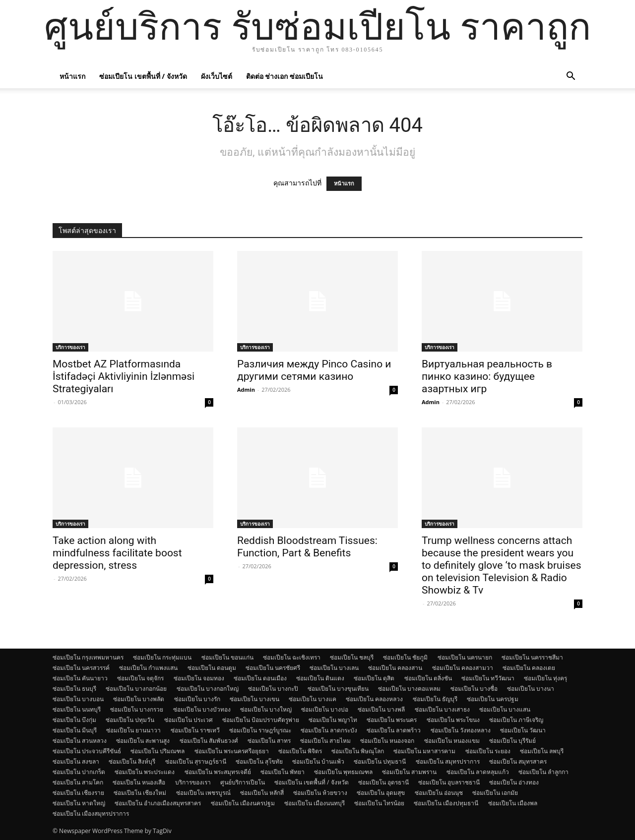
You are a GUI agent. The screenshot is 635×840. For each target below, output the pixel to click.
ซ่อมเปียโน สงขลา (76, 761)
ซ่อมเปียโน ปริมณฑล (158, 751)
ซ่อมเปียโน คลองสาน (395, 668)
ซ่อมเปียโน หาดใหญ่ (79, 803)
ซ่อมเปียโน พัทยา (283, 772)
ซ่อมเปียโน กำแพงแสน (148, 668)
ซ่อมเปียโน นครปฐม (493, 699)
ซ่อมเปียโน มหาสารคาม (424, 751)
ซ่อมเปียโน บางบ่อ (325, 709)
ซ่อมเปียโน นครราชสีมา (532, 657)
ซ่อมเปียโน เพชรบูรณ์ (203, 793)
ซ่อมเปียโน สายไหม (325, 741)
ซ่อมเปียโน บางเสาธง (442, 709)
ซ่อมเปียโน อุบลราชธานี (449, 782)
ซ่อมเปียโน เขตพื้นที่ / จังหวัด (143, 76)
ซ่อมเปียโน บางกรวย (137, 709)
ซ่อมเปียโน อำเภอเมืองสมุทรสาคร (158, 803)
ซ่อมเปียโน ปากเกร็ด (79, 772)
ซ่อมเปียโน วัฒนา (523, 730)
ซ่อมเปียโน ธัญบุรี (435, 699)
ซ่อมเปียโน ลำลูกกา (543, 772)
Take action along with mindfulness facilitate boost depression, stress (117, 553)
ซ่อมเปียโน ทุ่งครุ (545, 678)
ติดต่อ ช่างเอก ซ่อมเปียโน (285, 76)
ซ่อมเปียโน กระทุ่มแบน (162, 657)
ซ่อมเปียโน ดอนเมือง (260, 678)
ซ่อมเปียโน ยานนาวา (133, 730)
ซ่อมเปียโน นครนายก (465, 657)
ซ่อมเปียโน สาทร (269, 741)
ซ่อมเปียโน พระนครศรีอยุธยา (232, 751)
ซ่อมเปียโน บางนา (531, 689)
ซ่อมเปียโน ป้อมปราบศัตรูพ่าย (261, 720)
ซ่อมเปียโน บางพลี (381, 709)
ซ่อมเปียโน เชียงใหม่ (140, 793)
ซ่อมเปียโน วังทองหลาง (461, 730)
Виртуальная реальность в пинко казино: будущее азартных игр (487, 376)
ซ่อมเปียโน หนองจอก (387, 741)
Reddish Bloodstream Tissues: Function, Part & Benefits (307, 547)
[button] (571, 77)
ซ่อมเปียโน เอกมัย (495, 793)
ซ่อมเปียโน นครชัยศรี (273, 668)
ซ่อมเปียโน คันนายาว (80, 678)
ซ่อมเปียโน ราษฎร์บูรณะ (260, 730)
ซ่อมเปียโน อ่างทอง (514, 782)
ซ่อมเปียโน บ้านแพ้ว (318, 761)
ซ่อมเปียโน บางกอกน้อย (136, 689)
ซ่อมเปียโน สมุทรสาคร (518, 761)
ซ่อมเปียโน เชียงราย (78, 793)
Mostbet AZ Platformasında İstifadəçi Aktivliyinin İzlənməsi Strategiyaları (124, 376)
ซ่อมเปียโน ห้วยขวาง (320, 793)
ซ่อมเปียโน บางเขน (254, 699)
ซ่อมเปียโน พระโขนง (453, 720)
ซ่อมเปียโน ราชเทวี (195, 730)
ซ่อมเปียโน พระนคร (392, 720)
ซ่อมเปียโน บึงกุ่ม (74, 720)
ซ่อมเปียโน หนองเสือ (139, 782)
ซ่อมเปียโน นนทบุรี (77, 709)
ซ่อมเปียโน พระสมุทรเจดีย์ (218, 772)
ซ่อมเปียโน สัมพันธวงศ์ (209, 741)
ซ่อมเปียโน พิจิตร (300, 751)
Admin (246, 390)
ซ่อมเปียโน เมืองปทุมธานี (446, 803)
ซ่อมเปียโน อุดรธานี (383, 782)
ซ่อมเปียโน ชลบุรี (352, 657)
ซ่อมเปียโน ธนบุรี (74, 689)
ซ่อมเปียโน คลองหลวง (374, 699)
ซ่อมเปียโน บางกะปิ (273, 689)
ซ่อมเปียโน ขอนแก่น (227, 657)
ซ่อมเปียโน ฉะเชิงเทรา (292, 657)
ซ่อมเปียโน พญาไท (333, 720)
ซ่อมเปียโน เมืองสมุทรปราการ (91, 813)
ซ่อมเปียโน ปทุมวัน (130, 720)
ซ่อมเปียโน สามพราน (409, 772)
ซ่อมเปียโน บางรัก (197, 699)
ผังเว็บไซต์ (217, 76)
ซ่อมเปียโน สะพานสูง (143, 741)
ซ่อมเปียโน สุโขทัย (259, 761)
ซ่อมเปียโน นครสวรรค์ (81, 668)
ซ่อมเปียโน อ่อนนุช (439, 793)
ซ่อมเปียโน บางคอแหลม (409, 689)
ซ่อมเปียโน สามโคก (78, 782)
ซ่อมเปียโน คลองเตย (529, 668)
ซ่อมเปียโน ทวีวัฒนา (488, 678)
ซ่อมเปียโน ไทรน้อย (379, 803)
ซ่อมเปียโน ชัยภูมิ (405, 657)
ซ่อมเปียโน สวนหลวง (80, 741)
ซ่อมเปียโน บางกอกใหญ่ (208, 689)
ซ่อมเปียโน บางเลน (334, 668)
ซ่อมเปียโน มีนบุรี (75, 730)
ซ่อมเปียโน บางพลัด (139, 699)
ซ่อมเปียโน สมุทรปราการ (448, 761)
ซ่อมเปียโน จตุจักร (140, 678)
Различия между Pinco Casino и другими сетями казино (314, 370)
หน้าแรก (72, 76)
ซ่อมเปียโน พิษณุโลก (358, 751)
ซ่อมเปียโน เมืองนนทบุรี (315, 803)
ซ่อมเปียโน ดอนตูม (212, 668)
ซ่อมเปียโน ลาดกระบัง (329, 730)
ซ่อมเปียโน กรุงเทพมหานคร (88, 657)
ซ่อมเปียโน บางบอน (78, 699)
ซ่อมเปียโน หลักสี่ (262, 793)
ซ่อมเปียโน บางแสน (505, 709)
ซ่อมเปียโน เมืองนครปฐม (243, 803)
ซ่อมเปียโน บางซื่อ (474, 689)
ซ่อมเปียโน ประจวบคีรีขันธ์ (87, 751)
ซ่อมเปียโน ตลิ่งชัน (428, 678)
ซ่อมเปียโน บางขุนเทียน (338, 689)
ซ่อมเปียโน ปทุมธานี (380, 761)
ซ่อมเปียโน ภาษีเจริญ (516, 720)
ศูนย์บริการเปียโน (243, 782)
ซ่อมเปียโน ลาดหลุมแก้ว (478, 772)
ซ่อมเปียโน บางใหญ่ (266, 709)
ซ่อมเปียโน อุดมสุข (381, 793)
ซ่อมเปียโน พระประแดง (145, 772)
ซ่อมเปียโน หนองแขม (452, 741)
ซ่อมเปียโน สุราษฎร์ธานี (196, 761)
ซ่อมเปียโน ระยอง (488, 751)
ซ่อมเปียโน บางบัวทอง (202, 709)
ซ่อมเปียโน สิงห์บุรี (132, 761)
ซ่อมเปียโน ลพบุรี (542, 751)
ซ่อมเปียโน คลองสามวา (463, 668)
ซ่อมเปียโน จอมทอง (199, 678)
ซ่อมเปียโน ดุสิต (374, 678)
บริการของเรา (70, 347)
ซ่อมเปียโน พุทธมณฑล (343, 772)
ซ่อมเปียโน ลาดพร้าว (394, 730)
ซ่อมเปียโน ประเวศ (189, 720)
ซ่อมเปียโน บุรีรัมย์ (512, 741)
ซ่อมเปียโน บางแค (313, 699)
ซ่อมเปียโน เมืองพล (513, 803)
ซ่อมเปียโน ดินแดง (320, 678)
